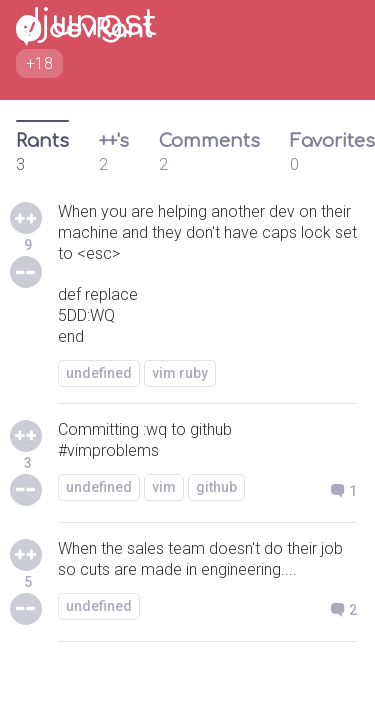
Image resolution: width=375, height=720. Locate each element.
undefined (99, 373)
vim (164, 487)
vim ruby (180, 373)
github (216, 487)
